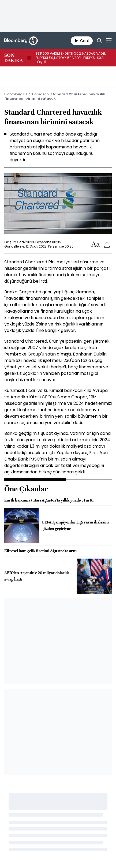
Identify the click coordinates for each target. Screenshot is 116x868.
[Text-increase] (96, 244)
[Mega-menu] (109, 41)
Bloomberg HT (16, 94)
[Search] (99, 41)
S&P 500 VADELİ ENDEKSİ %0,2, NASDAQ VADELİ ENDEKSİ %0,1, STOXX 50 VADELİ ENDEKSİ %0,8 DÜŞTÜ (71, 58)
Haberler (39, 94)
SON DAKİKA (14, 58)
